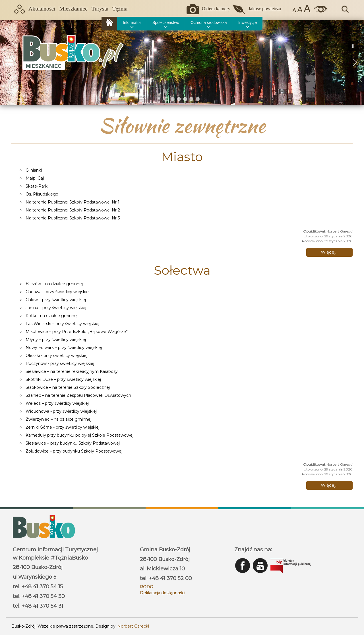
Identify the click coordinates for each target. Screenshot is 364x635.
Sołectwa (182, 270)
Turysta (100, 9)
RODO (147, 587)
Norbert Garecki (133, 626)
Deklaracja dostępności (163, 593)
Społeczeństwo (166, 22)
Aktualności (42, 9)
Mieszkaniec (74, 9)
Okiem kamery (216, 9)
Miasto (182, 157)
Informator (132, 22)
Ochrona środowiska (209, 22)
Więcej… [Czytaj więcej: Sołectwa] (330, 485)
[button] (9, 62)
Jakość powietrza (265, 9)
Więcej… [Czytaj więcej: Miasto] (330, 252)
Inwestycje (248, 22)
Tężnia (120, 9)
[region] (182, 62)
